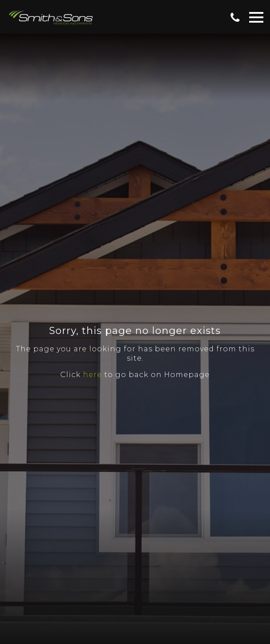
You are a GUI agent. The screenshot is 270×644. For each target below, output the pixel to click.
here (92, 375)
